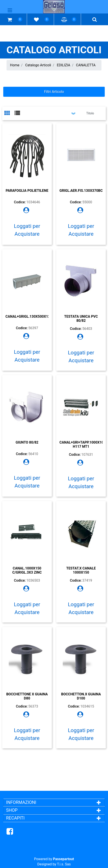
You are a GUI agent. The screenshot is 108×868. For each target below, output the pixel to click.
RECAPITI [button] (15, 818)
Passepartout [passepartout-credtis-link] (63, 859)
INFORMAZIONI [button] (22, 802)
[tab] (9, 114)
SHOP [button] (12, 810)
